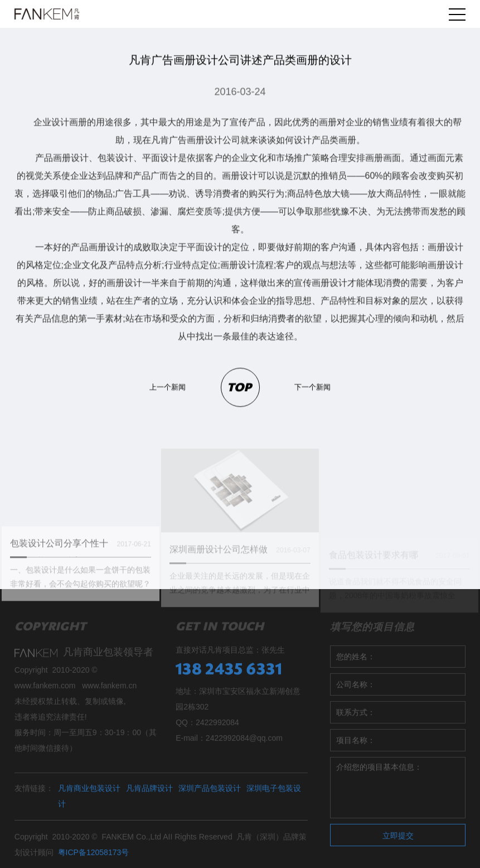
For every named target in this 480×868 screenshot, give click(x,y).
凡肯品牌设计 (149, 793)
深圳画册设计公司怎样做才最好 (219, 564)
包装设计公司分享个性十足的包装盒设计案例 (59, 558)
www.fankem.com (45, 690)
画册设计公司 (214, 140)
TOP (239, 388)
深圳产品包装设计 (210, 793)
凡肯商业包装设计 (89, 793)
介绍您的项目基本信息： (398, 792)
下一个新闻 (312, 387)
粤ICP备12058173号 (94, 857)
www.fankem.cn (109, 690)
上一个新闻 (168, 387)
